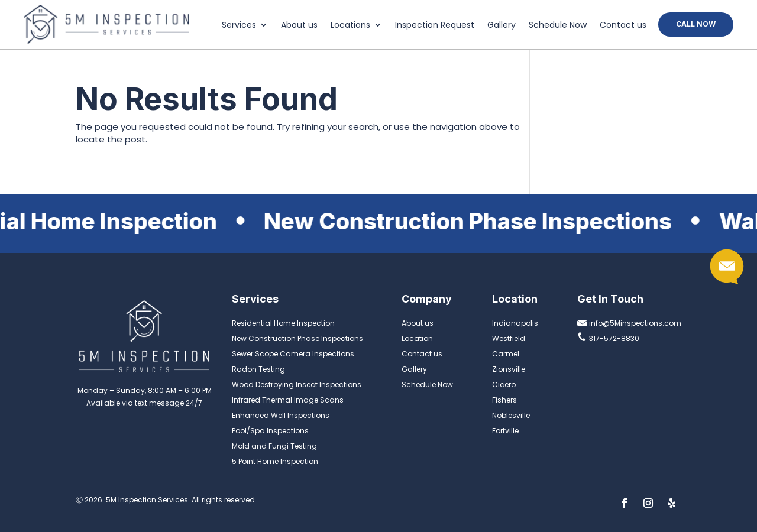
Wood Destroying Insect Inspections (297, 385)
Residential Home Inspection (283, 323)
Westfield (509, 338)
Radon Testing (258, 369)
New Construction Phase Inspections (297, 338)
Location (417, 338)
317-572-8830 (608, 338)
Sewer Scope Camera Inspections (293, 354)
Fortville (505, 431)
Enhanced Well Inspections (281, 415)
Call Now (696, 24)
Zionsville (509, 369)
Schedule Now (558, 26)
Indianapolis (515, 323)
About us (299, 26)
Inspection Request (435, 26)
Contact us (623, 26)
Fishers (504, 400)
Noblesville (511, 415)
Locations (350, 26)
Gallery (502, 26)
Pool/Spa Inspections (270, 431)
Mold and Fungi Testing (274, 446)
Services (239, 26)
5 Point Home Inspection (275, 461)
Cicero (504, 385)
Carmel (506, 354)
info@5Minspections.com (629, 323)
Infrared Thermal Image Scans (288, 400)
